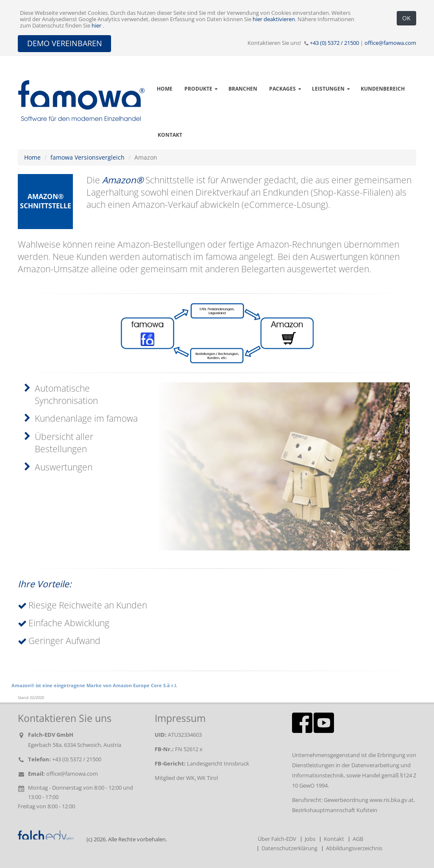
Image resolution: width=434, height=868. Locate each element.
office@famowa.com (390, 43)
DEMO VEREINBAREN (65, 43)
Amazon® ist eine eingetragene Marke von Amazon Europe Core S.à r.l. (94, 685)
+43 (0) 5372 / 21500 (334, 43)
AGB (358, 839)
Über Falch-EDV (277, 839)
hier (97, 26)
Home (32, 157)
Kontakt (170, 135)
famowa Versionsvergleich (88, 157)
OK (406, 18)
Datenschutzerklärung (289, 848)
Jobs (310, 839)
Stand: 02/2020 (31, 698)
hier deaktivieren (274, 19)
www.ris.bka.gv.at (392, 800)
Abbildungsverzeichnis (354, 848)
